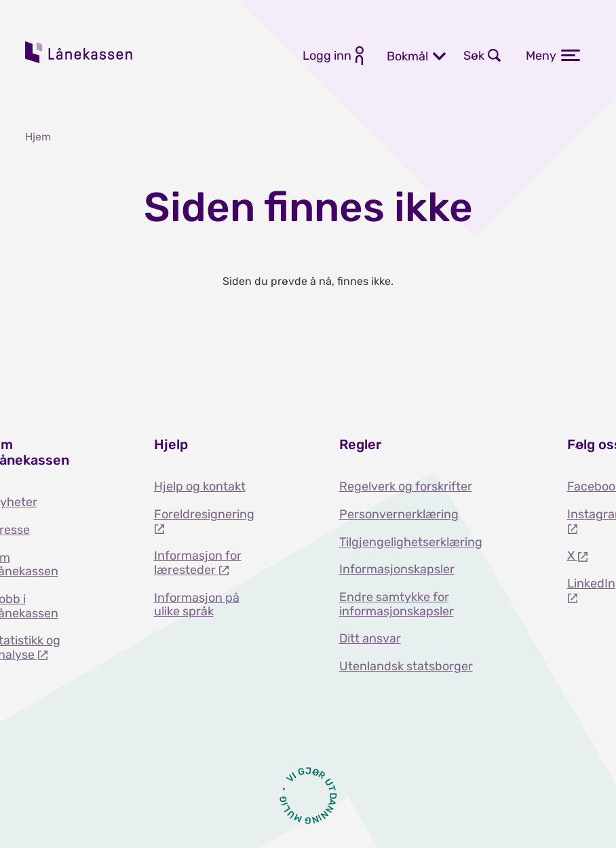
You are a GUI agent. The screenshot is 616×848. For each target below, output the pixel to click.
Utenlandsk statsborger (406, 666)
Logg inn (327, 56)
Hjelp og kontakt (200, 486)
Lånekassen (79, 52)
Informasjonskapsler (397, 569)
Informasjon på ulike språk (197, 605)
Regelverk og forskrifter (406, 486)
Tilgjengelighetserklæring (411, 542)
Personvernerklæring (399, 514)
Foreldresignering (204, 514)
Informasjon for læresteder (198, 563)
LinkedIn (591, 583)
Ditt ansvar (370, 638)
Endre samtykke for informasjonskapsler (397, 604)
